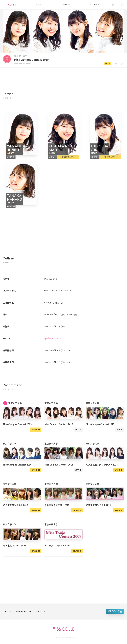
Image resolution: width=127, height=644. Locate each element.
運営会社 (8, 611)
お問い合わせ (41, 611)
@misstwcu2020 (53, 338)
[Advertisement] (63, 75)
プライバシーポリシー (24, 611)
